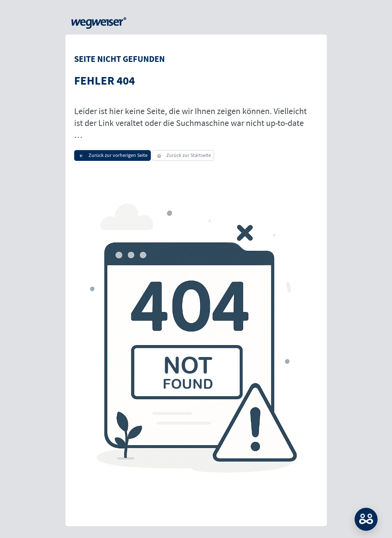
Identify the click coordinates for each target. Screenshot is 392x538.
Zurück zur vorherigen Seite (112, 155)
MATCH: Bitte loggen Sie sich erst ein (366, 519)
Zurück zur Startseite (183, 155)
